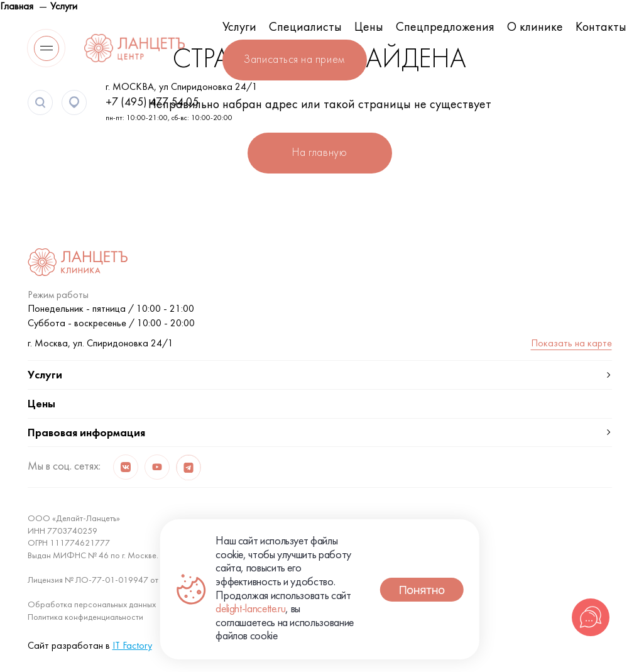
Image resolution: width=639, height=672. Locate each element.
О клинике (535, 28)
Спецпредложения (445, 28)
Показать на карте (571, 344)
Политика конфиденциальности (85, 618)
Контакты (601, 28)
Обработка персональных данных (92, 605)
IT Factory (132, 646)
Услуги (239, 28)
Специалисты (305, 28)
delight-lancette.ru (250, 609)
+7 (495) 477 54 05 (152, 103)
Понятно (422, 590)
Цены (369, 28)
